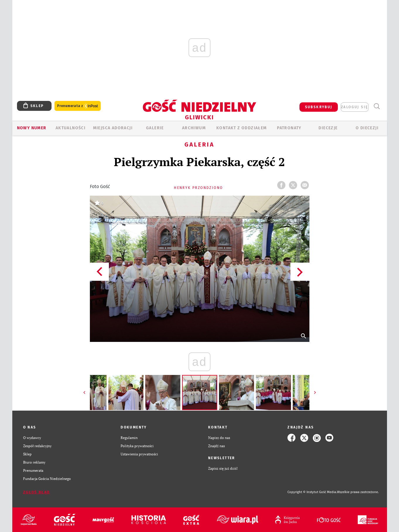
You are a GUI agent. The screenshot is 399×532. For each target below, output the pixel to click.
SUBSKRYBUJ (319, 107)
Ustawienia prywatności (139, 454)
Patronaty (289, 128)
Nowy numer (32, 128)
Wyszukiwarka (377, 106)
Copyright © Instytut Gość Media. (312, 492)
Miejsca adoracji (113, 128)
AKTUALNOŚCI (71, 128)
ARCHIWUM (194, 128)
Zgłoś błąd (37, 492)
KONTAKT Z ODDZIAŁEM (242, 128)
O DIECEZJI (367, 128)
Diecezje (328, 128)
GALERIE (155, 128)
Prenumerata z (78, 106)
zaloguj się (355, 107)
